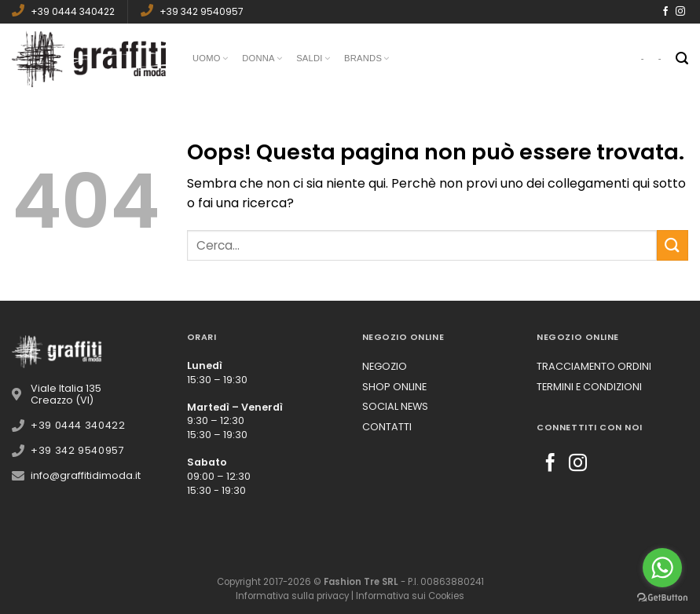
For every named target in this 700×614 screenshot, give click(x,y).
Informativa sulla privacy (292, 596)
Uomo (210, 59)
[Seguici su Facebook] (665, 12)
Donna (262, 59)
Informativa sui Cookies (410, 596)
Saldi (313, 59)
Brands (366, 59)
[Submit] (673, 245)
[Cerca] (682, 58)
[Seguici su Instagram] (680, 12)
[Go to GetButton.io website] (662, 598)
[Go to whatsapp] (662, 568)
